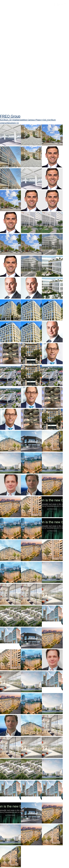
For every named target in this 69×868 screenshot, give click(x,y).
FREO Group (60, 5)
